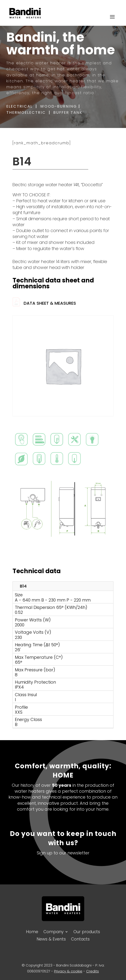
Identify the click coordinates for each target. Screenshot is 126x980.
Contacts (80, 939)
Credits (92, 971)
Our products (87, 931)
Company (53, 931)
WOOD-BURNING (59, 106)
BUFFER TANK (69, 112)
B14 (23, 586)
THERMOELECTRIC (26, 112)
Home (32, 931)
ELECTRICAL (19, 106)
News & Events (51, 939)
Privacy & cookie (68, 971)
